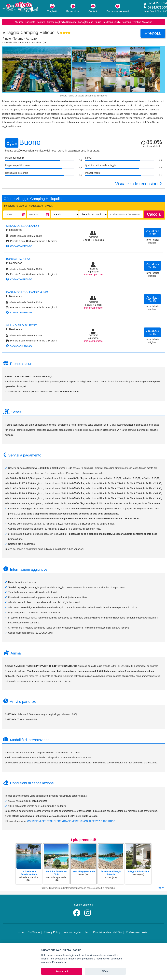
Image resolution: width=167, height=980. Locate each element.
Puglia (98, 22)
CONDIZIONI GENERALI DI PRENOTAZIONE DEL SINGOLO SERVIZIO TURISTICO (71, 821)
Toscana (126, 22)
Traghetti (52, 8)
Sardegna (108, 22)
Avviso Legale (72, 932)
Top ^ (160, 888)
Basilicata (30, 22)
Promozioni (73, 8)
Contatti (93, 8)
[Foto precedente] (7, 70)
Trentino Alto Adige (142, 22)
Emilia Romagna (68, 22)
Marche (89, 22)
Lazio (81, 22)
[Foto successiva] (68, 70)
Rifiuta (105, 971)
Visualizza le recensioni (139, 184)
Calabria (41, 22)
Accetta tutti (62, 971)
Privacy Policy (52, 932)
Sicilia (118, 22)
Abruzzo (19, 22)
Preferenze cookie (136, 932)
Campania (52, 22)
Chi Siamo (34, 932)
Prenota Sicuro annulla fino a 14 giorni (31, 241)
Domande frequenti (118, 8)
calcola (154, 214)
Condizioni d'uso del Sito (107, 932)
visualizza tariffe (153, 233)
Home (20, 932)
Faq (87, 932)
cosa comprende (19, 246)
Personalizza (59, 962)
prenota (153, 33)
